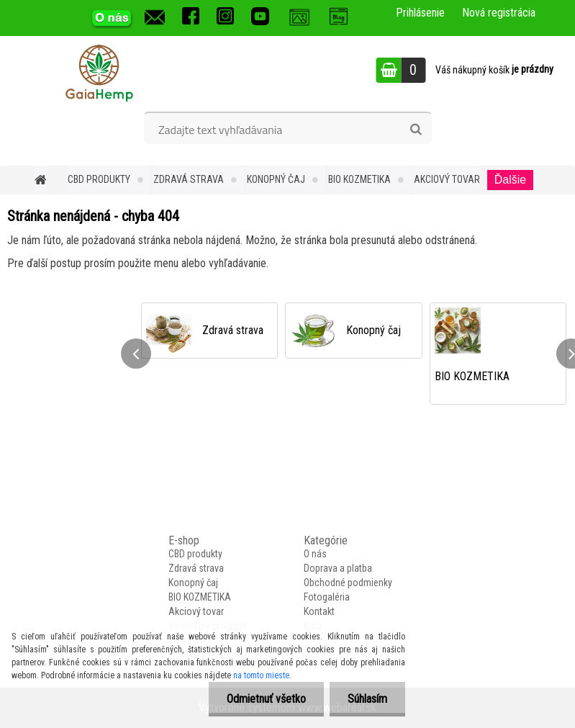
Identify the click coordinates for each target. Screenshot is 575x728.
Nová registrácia (499, 13)
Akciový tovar (447, 179)
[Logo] (99, 72)
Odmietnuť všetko (266, 699)
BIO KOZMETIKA (359, 179)
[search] (416, 130)
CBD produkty (99, 179)
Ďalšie (510, 180)
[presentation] (136, 354)
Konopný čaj (276, 179)
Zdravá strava (189, 179)
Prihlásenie (420, 13)
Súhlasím (367, 699)
